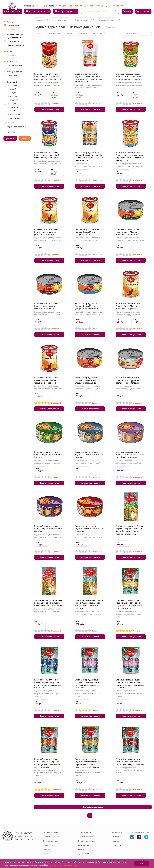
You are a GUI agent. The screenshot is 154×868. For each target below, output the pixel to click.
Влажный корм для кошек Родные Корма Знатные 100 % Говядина (89, 529)
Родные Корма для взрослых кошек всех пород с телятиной (48, 610)
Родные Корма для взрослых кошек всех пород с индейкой (48, 162)
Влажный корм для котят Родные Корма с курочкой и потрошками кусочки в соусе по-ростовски (89, 78)
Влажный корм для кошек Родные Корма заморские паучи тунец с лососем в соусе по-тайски (89, 684)
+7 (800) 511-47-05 (116, 6)
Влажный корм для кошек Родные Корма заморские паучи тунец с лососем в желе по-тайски (130, 684)
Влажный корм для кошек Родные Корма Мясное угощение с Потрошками (128, 232)
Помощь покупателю (86, 841)
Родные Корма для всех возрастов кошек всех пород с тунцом (129, 614)
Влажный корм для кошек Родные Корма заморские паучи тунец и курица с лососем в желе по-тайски (87, 763)
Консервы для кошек (106, 20)
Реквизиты (47, 850)
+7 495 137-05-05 (24, 833)
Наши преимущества (86, 845)
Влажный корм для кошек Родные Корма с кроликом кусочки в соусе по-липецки (129, 76)
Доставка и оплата (50, 833)
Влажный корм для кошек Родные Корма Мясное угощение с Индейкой (128, 306)
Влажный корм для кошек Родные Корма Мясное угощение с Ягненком (46, 232)
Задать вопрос (83, 854)
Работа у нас (117, 841)
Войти (128, 11)
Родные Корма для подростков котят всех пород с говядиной (89, 388)
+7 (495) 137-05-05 (95, 6)
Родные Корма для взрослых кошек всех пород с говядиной (89, 165)
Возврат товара (49, 845)
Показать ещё (9, 29)
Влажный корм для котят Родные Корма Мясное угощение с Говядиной (87, 380)
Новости (81, 850)
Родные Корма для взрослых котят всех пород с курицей (88, 86)
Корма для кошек (82, 20)
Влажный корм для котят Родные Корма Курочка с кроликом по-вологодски (128, 380)
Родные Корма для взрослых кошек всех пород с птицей (88, 239)
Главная (40, 20)
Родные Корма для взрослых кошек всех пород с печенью (47, 313)
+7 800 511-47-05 (24, 837)
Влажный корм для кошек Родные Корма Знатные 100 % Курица (89, 455)
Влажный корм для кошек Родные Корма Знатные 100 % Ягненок (48, 455)
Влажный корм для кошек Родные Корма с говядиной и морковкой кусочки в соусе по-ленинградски (90, 156)
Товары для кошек (59, 20)
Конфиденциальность (52, 837)
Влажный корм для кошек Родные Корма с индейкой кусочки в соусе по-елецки (47, 155)
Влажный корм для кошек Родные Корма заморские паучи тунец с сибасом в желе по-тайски (48, 684)
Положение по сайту (51, 841)
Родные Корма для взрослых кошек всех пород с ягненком (47, 84)
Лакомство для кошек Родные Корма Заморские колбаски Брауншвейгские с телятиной (48, 603)
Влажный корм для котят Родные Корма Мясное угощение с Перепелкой (87, 306)
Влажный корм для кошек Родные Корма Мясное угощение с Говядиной (46, 380)
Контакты (46, 854)
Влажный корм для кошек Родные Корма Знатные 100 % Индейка (48, 529)
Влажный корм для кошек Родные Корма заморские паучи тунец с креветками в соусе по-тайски (47, 763)
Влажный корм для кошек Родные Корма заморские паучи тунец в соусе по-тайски (130, 762)
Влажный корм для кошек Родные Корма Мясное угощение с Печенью (46, 306)
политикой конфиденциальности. (64, 865)
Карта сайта (117, 833)
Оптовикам (117, 837)
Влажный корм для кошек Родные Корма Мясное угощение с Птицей (87, 232)
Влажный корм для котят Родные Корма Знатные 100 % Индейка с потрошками (130, 455)
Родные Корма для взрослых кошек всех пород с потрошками (130, 239)
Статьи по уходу (84, 833)
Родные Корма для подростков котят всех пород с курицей (129, 388)
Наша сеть (116, 845)
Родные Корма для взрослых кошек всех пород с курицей (88, 462)
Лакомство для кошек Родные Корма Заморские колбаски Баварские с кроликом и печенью (89, 604)
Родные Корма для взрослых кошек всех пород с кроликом (129, 84)
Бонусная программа (72, 6)
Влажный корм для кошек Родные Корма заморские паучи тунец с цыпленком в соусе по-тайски (129, 604)
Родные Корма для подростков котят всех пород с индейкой (129, 462)
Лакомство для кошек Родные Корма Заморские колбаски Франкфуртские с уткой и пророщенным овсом (130, 530)
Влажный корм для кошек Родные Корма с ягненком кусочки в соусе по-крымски (47, 76)
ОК (142, 864)
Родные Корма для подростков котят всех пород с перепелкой (89, 313)
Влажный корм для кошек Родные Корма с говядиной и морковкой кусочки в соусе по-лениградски (130, 156)
